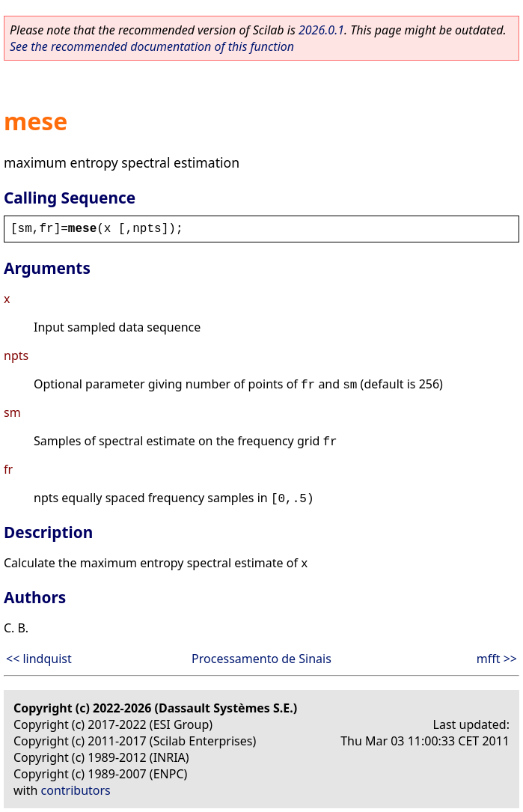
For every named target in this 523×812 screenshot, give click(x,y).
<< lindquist (39, 659)
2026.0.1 (321, 30)
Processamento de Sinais (261, 659)
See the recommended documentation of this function (152, 46)
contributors (76, 790)
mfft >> (497, 659)
